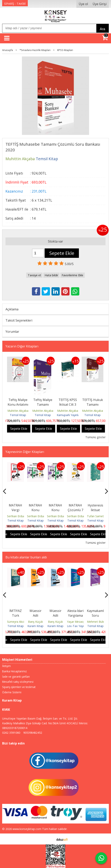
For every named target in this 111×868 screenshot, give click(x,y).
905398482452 (33, 733)
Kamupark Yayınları (69, 415)
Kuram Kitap (35, 626)
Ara (102, 29)
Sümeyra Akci (16, 622)
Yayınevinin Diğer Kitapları (25, 452)
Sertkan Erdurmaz (18, 516)
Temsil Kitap (18, 415)
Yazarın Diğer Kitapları (22, 346)
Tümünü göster (95, 437)
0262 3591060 (11, 733)
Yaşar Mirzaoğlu (77, 622)
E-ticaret (49, 839)
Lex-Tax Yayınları (78, 626)
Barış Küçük (35, 622)
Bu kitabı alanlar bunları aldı (26, 557)
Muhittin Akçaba (18, 411)
